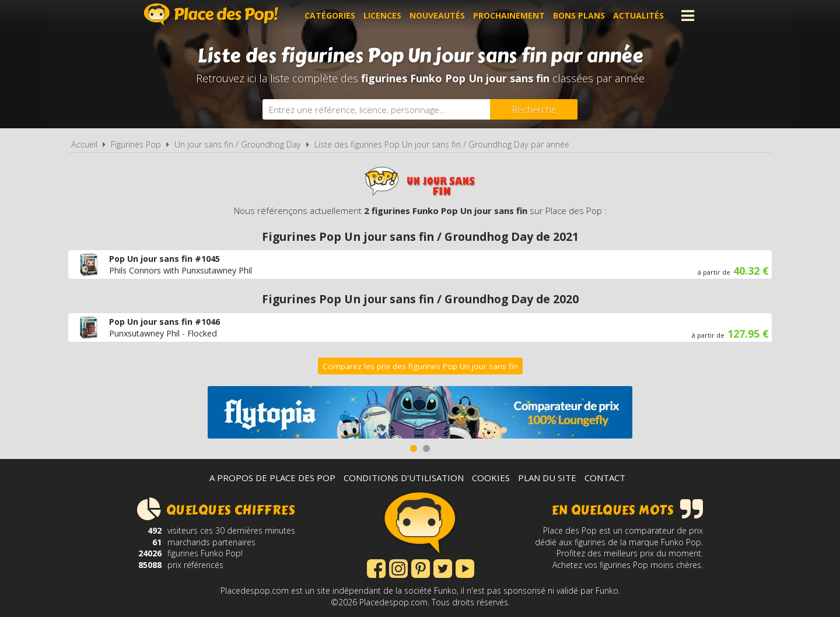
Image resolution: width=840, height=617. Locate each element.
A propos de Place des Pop (272, 478)
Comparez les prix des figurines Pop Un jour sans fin (420, 366)
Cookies (491, 478)
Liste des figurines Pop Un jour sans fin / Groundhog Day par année (442, 144)
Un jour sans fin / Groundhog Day (238, 144)
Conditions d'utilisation (404, 478)
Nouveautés (437, 15)
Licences (382, 15)
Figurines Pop (136, 144)
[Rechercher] (534, 109)
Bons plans (579, 15)
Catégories (330, 15)
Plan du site (547, 478)
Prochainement (509, 15)
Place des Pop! (211, 14)
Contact (605, 478)
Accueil (84, 144)
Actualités (638, 15)
